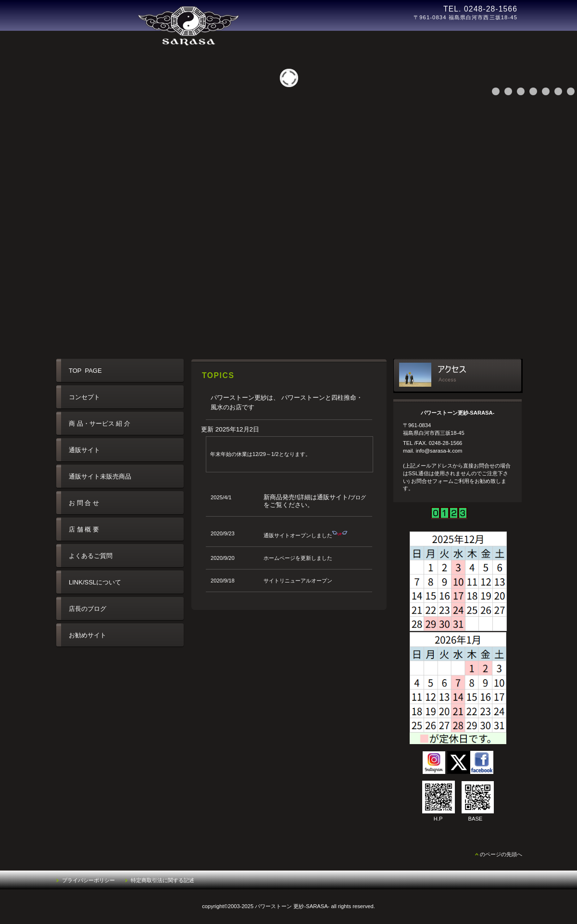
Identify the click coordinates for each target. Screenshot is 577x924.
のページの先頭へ (501, 854)
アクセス (458, 376)
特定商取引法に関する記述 (163, 880)
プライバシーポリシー (88, 880)
